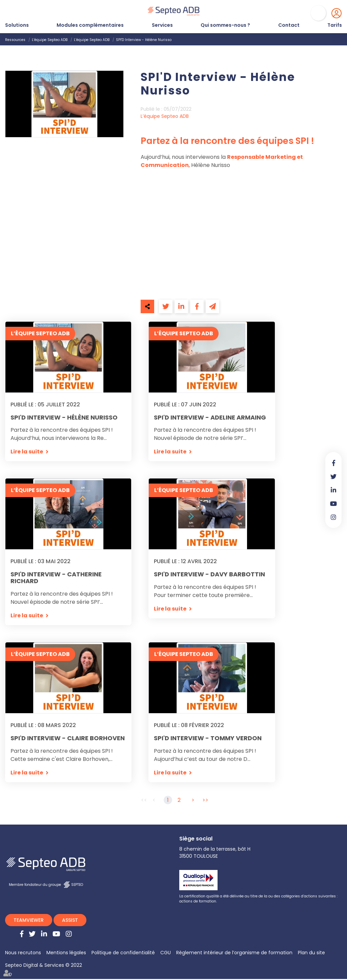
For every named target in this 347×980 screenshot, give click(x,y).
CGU (166, 954)
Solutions (17, 25)
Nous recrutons (23, 954)
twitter (333, 476)
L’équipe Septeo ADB (50, 40)
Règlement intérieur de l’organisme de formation (234, 954)
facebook (333, 463)
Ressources (15, 40)
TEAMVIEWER (29, 921)
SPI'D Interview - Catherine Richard (56, 578)
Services (162, 25)
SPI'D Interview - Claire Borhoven (68, 739)
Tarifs (335, 25)
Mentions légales (66, 954)
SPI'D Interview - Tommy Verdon (208, 739)
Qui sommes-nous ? (225, 25)
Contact (289, 25)
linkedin (333, 490)
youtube (333, 504)
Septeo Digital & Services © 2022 (44, 966)
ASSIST (70, 921)
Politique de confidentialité (123, 954)
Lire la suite (27, 452)
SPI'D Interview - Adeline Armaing (210, 418)
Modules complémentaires (90, 25)
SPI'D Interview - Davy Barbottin (209, 575)
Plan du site (311, 954)
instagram (333, 517)
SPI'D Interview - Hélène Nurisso (144, 40)
